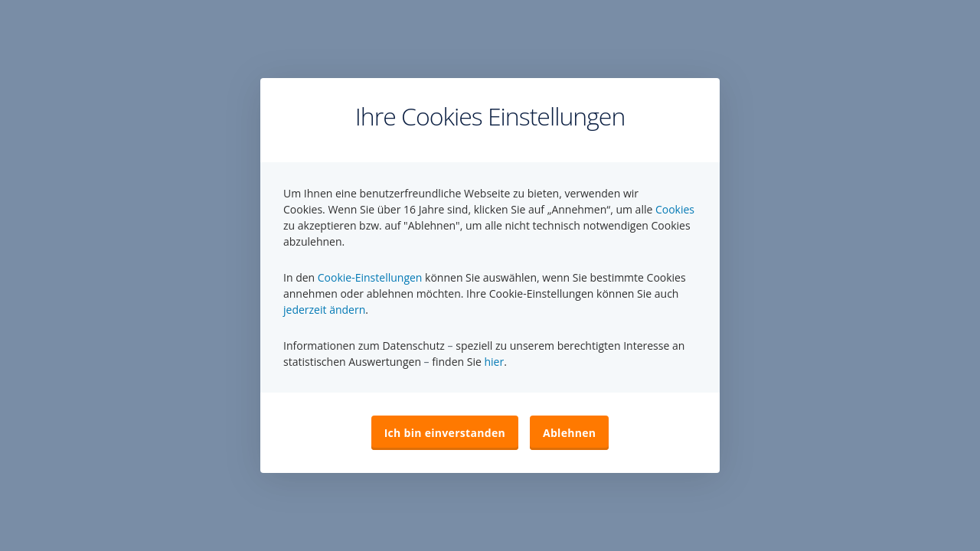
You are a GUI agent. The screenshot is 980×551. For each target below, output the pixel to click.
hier (494, 362)
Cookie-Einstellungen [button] (370, 277)
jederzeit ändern (324, 310)
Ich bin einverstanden (445, 433)
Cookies (675, 209)
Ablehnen (569, 433)
